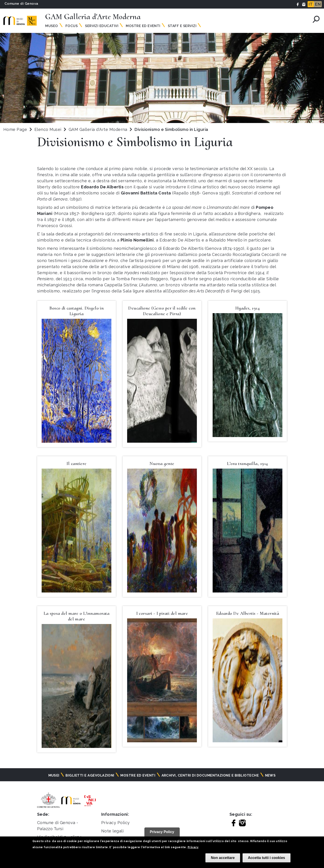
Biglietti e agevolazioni (90, 775)
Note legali (112, 831)
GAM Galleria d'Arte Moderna (99, 129)
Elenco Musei (48, 129)
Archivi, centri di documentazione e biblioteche (210, 775)
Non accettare (223, 858)
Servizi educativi (102, 26)
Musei (54, 775)
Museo (52, 26)
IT (311, 4)
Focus (72, 26)
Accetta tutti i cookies (267, 858)
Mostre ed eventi (138, 775)
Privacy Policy (116, 823)
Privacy (193, 847)
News (270, 775)
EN (318, 4)
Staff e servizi (182, 26)
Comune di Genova (21, 4)
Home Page (15, 129)
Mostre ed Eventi (143, 26)
